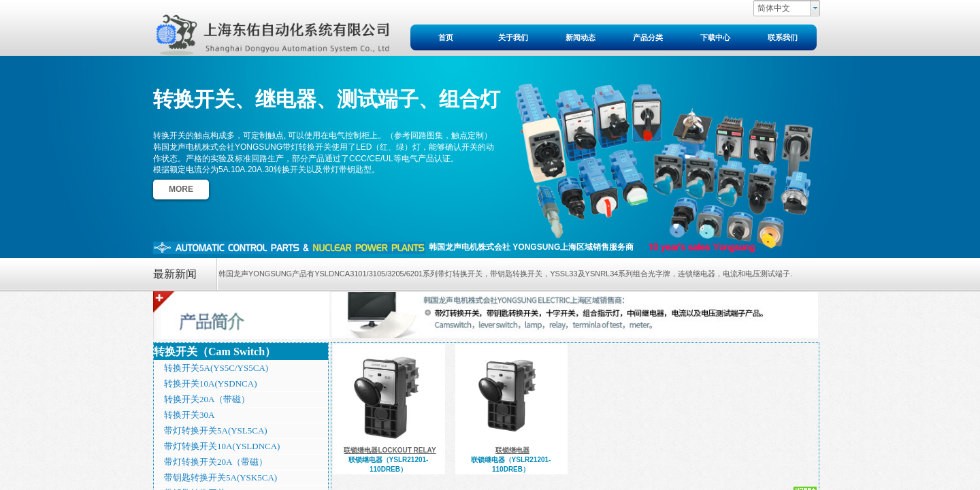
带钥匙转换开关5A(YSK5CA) (220, 477)
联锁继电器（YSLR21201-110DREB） (389, 464)
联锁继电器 (512, 450)
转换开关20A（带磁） (207, 399)
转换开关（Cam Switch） (215, 352)
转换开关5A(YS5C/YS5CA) (216, 368)
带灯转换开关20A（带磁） (216, 462)
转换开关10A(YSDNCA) (211, 383)
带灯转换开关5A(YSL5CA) (216, 430)
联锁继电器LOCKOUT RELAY (390, 450)
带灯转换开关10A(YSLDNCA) (222, 446)
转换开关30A (189, 415)
